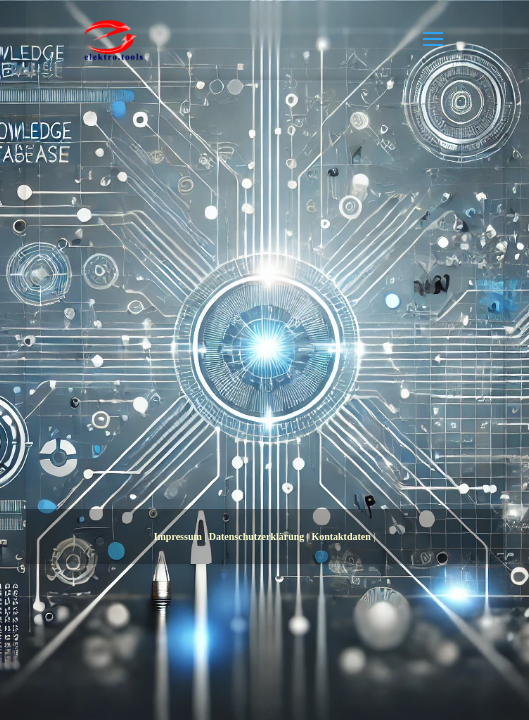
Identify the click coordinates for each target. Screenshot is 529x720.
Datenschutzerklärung (257, 536)
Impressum (178, 536)
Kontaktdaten (340, 536)
